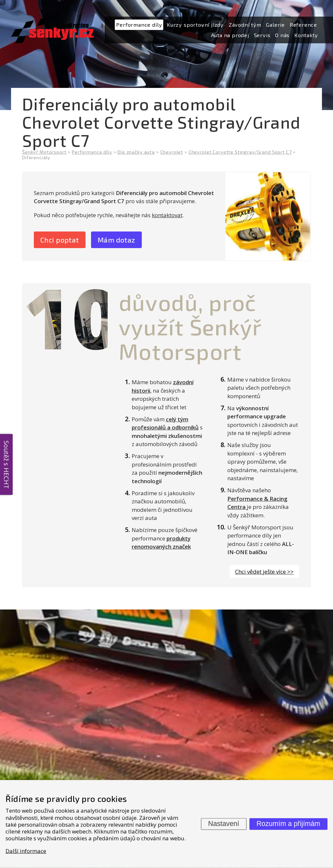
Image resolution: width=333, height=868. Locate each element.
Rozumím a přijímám (288, 824)
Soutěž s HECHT (6, 465)
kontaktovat (167, 215)
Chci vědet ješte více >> (264, 572)
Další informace (26, 851)
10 (72, 318)
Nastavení (224, 824)
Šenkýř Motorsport (44, 152)
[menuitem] (139, 25)
